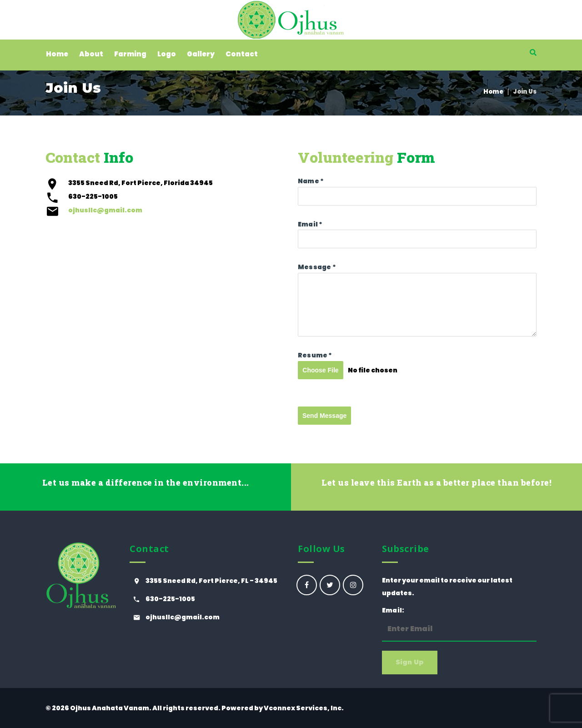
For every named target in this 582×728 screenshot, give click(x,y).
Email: (459, 624)
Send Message (324, 416)
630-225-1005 (170, 599)
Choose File (320, 370)
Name (311, 181)
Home (493, 92)
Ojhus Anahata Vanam (110, 708)
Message (317, 267)
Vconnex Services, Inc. (304, 708)
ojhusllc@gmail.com (105, 210)
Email (310, 224)
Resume (315, 355)
